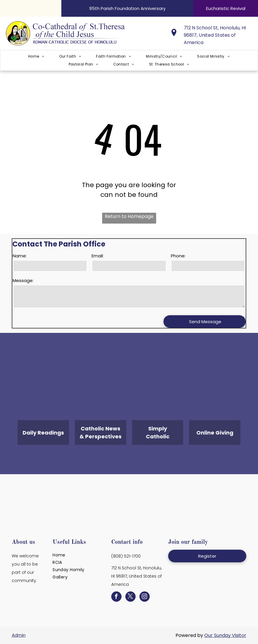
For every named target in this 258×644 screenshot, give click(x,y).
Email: (98, 256)
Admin (19, 635)
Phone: (178, 256)
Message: (23, 280)
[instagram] (145, 597)
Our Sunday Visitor (225, 635)
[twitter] (130, 597)
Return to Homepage (129, 216)
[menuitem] (36, 57)
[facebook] (116, 597)
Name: (20, 256)
